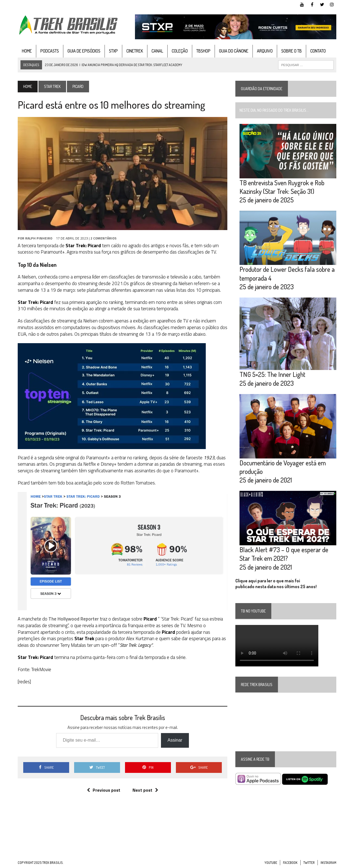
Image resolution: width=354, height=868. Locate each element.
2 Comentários (103, 238)
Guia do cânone (234, 51)
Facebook (290, 863)
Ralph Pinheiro (39, 238)
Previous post (104, 790)
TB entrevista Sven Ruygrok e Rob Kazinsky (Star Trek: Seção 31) (282, 187)
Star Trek (52, 86)
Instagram (328, 863)
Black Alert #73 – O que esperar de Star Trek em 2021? (284, 554)
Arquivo (265, 51)
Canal (157, 51)
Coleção (180, 51)
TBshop (203, 51)
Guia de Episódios (84, 51)
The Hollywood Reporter (74, 619)
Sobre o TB (291, 51)
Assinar (175, 740)
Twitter (309, 863)
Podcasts (50, 51)
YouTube (271, 863)
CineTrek (135, 51)
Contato (318, 51)
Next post (145, 790)
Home (27, 51)
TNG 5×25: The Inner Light (272, 374)
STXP (113, 51)
